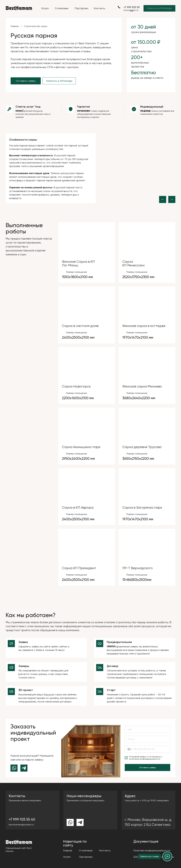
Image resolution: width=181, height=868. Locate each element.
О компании (62, 8)
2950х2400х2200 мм (78, 459)
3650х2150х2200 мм (138, 459)
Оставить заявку (148, 768)
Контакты (99, 8)
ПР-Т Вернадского (138, 568)
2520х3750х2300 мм (138, 277)
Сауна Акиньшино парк (81, 447)
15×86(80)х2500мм (137, 580)
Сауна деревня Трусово (142, 447)
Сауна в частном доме (80, 326)
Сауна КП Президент (79, 568)
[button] (131, 10)
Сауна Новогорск (76, 386)
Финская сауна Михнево (142, 386)
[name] (147, 729)
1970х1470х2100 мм (138, 337)
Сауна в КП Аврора (78, 507)
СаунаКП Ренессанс (134, 263)
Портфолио (82, 8)
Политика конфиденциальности (152, 850)
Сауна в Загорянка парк (142, 507)
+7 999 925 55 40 (22, 819)
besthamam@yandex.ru (21, 825)
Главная (15, 26)
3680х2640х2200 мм (139, 398)
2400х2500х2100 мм (78, 337)
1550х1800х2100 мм (77, 277)
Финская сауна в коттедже (144, 326)
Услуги (45, 8)
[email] (147, 739)
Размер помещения (77, 272)
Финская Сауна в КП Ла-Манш (78, 263)
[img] (87, 240)
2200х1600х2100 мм (78, 398)
